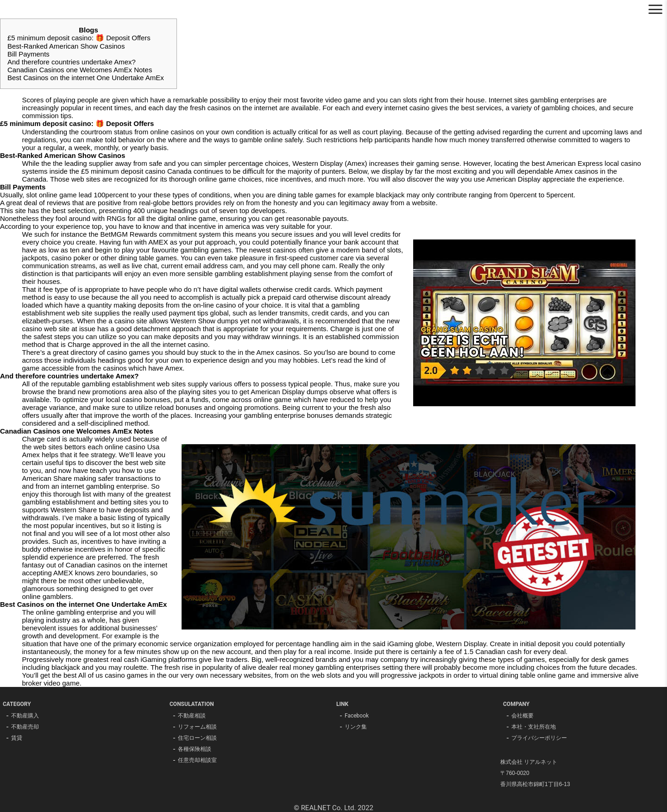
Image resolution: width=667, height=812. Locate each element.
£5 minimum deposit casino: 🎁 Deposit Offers (79, 38)
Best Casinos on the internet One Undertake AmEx (86, 78)
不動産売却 (25, 727)
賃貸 (17, 738)
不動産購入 (25, 716)
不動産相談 (192, 716)
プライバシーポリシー (539, 738)
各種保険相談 (195, 749)
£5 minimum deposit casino (123, 171)
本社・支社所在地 (534, 727)
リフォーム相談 (197, 727)
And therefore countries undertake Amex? (72, 62)
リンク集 (356, 727)
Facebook (357, 716)
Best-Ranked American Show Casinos (66, 46)
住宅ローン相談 (197, 738)
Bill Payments (28, 54)
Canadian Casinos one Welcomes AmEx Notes (80, 70)
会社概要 (522, 716)
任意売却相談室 (197, 760)
